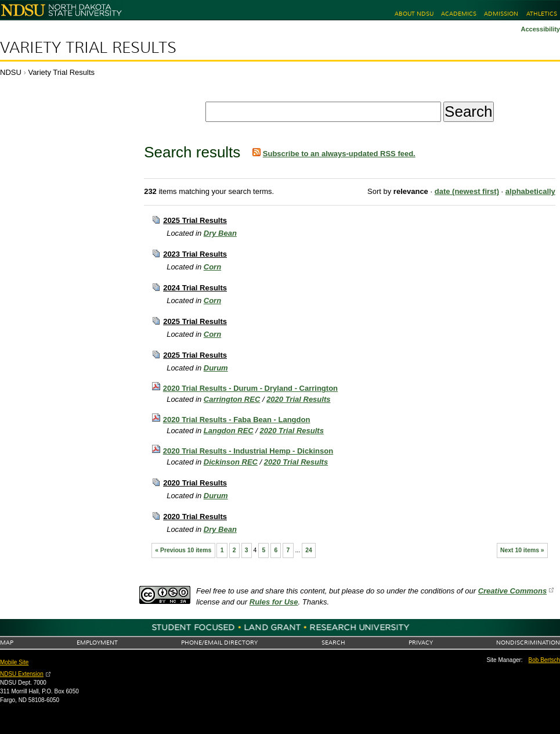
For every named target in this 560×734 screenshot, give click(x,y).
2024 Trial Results (195, 288)
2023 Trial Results (195, 254)
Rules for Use (274, 602)
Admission (501, 14)
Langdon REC (229, 431)
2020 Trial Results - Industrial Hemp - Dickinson (248, 451)
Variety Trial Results (88, 48)
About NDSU (414, 14)
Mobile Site (14, 662)
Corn (212, 267)
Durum (216, 368)
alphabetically (530, 191)
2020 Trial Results (298, 399)
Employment (97, 643)
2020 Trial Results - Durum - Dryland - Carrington (250, 388)
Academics (459, 14)
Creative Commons (512, 591)
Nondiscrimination (528, 643)
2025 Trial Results (195, 220)
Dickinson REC (231, 462)
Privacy (421, 643)
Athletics (542, 14)
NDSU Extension (22, 674)
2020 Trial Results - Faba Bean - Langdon (237, 420)
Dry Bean (220, 233)
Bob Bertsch (544, 660)
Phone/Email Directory (219, 643)
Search (333, 643)
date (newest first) (467, 191)
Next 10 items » (522, 550)
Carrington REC (232, 399)
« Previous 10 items (183, 550)
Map (7, 643)
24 (309, 550)
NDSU (11, 72)
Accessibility (540, 29)
